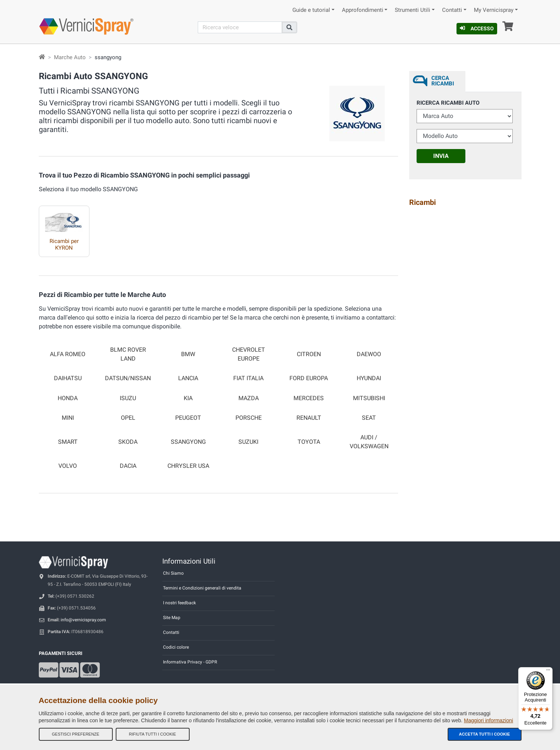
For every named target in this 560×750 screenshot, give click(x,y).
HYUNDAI (369, 378)
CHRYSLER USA (188, 466)
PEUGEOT (188, 418)
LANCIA (188, 378)
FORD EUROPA (309, 378)
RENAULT (309, 418)
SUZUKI (248, 442)
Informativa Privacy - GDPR (190, 662)
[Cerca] (240, 27)
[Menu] (548, 672)
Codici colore (176, 647)
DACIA (128, 466)
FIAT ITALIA (248, 378)
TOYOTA (309, 442)
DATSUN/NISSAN (128, 378)
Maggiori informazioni (488, 720)
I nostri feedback (179, 603)
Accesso (477, 28)
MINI (68, 418)
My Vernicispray (494, 10)
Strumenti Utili (413, 10)
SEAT (369, 418)
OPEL (128, 418)
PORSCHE (249, 418)
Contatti (452, 10)
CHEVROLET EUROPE (249, 354)
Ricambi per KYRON (64, 244)
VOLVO (68, 466)
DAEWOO (369, 354)
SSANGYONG (188, 442)
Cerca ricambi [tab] (443, 81)
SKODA (128, 442)
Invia (441, 156)
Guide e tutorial (311, 10)
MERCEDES (309, 398)
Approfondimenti (363, 10)
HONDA (68, 398)
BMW (188, 354)
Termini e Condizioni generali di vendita (202, 588)
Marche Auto (70, 57)
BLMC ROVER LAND (128, 354)
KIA (188, 398)
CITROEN (309, 354)
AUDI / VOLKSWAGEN (369, 442)
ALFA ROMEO (68, 354)
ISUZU (128, 398)
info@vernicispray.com (83, 620)
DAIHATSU (68, 378)
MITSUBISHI (369, 398)
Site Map (172, 618)
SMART (68, 442)
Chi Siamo (173, 573)
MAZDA (249, 398)
